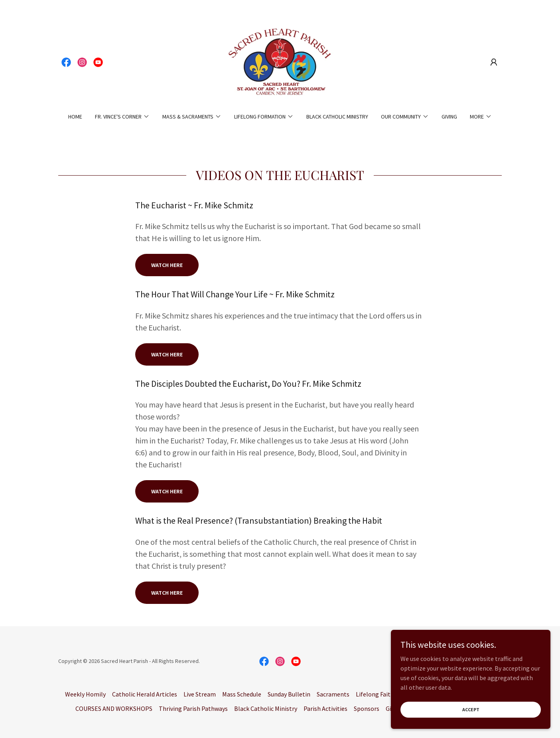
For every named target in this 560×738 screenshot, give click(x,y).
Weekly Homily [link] (85, 694)
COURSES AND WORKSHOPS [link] (114, 708)
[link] (66, 62)
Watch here (167, 265)
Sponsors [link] (367, 708)
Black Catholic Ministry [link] (337, 117)
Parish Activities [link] (325, 708)
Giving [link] (449, 117)
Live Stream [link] (200, 694)
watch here (167, 354)
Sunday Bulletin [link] (289, 694)
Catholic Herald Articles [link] (145, 694)
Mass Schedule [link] (242, 694)
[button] (494, 62)
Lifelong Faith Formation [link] (390, 694)
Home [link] (75, 117)
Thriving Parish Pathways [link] (193, 708)
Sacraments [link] (333, 694)
